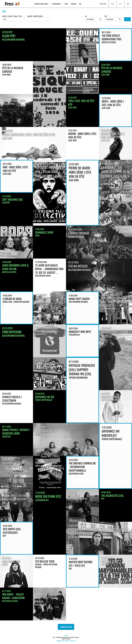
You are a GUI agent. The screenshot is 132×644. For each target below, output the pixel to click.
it (107, 4)
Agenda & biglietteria (42, 4)
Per (106, 16)
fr (103, 4)
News (66, 4)
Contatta (74, 4)
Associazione (57, 4)
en (101, 4)
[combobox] (39, 19)
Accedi (66, 635)
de (105, 4)
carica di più (66, 627)
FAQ (80, 4)
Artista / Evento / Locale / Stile (12, 16)
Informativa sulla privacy (63, 641)
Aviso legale (73, 641)
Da (86, 16)
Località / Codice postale (35, 16)
